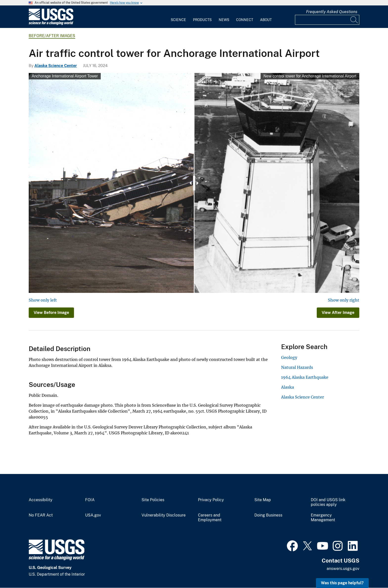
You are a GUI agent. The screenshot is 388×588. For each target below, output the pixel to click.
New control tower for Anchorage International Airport (310, 76)
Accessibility (41, 500)
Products (202, 20)
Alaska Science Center (56, 66)
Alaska (288, 387)
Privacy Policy (211, 500)
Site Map (263, 500)
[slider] (194, 183)
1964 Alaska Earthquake (305, 377)
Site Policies (153, 500)
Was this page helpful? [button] (342, 583)
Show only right (344, 300)
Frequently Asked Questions (332, 12)
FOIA (90, 500)
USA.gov (93, 515)
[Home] (51, 24)
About (266, 20)
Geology (289, 357)
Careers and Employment (210, 518)
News (224, 20)
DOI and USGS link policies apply (328, 502)
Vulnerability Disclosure (164, 515)
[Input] (327, 20)
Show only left (43, 300)
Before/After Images (52, 36)
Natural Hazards (297, 367)
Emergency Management (323, 518)
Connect (245, 20)
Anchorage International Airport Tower (65, 76)
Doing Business (268, 515)
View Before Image (51, 313)
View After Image (338, 313)
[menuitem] (178, 17)
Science (178, 20)
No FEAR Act (41, 515)
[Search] (354, 20)
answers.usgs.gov (343, 569)
